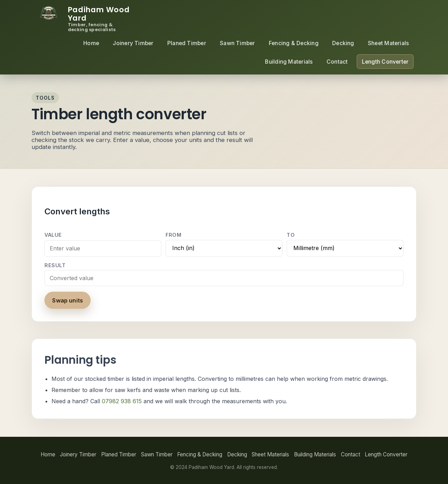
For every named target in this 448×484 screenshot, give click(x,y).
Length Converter (385, 62)
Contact (337, 62)
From (173, 235)
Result (55, 265)
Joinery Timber (133, 43)
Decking (343, 43)
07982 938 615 (122, 401)
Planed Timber (187, 43)
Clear (110, 300)
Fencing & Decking (294, 43)
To (291, 235)
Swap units (68, 300)
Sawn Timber (237, 43)
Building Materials (289, 62)
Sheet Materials (388, 43)
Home (91, 43)
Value (53, 235)
